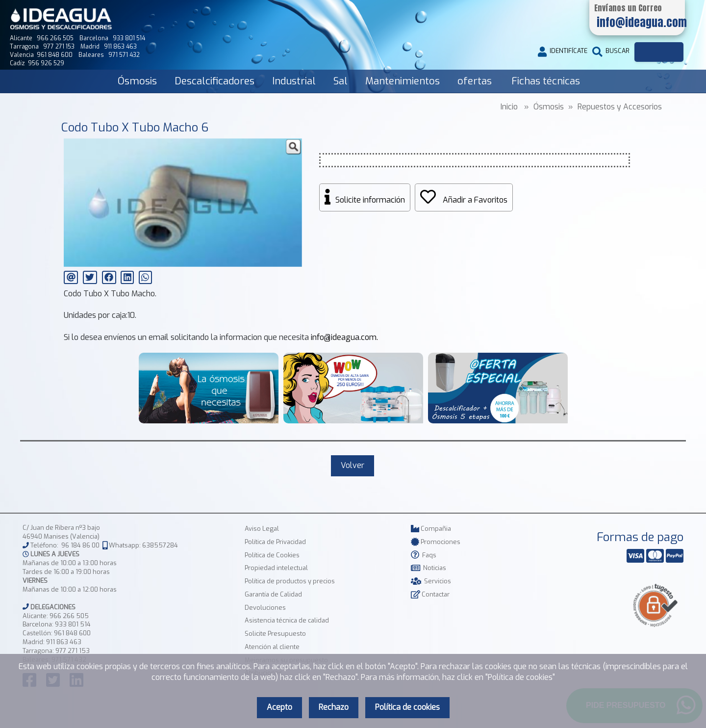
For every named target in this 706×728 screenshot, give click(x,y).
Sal (340, 81)
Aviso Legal (262, 529)
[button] (293, 147)
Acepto (279, 707)
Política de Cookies (272, 555)
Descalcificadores (214, 81)
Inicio (509, 107)
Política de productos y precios (290, 581)
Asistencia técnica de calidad (287, 620)
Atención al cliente (272, 647)
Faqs (424, 555)
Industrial (294, 81)
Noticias (429, 568)
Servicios (431, 581)
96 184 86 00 (80, 545)
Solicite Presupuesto (275, 634)
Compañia (431, 529)
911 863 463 (64, 642)
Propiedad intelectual (276, 568)
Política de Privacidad (275, 542)
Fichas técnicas (546, 81)
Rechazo (334, 707)
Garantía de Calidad (273, 594)
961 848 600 (72, 633)
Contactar (430, 594)
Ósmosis (137, 81)
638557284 (160, 545)
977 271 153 (73, 651)
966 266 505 (69, 616)
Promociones (436, 542)
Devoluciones (265, 608)
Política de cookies (407, 707)
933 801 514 (73, 624)
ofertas (475, 81)
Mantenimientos (403, 81)
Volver (353, 465)
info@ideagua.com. (344, 337)
